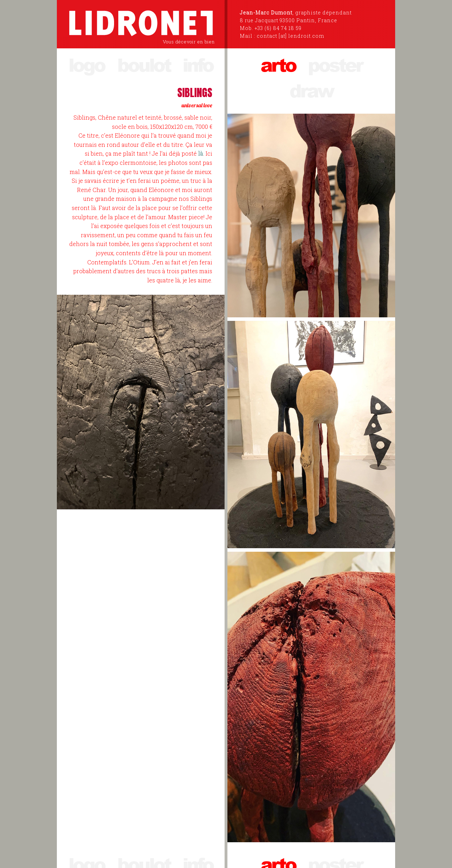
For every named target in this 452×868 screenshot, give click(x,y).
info (198, 64)
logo (87, 64)
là (201, 153)
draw (311, 90)
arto (278, 64)
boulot (144, 64)
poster (335, 64)
